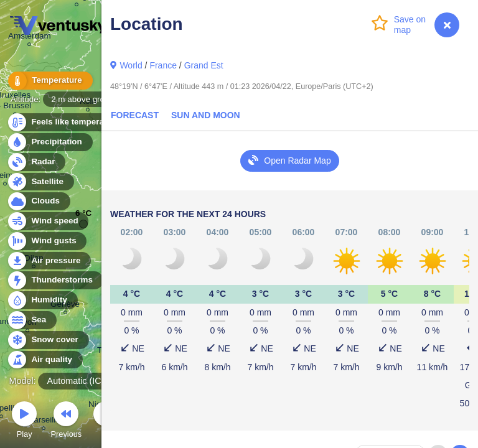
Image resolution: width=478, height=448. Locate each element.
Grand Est (204, 65)
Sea (31, 320)
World (131, 65)
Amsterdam (30, 38)
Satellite (40, 182)
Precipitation (49, 142)
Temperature (49, 81)
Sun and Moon (206, 115)
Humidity (42, 300)
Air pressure (49, 261)
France (163, 65)
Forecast (135, 115)
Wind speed (48, 221)
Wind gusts (47, 241)
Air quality (45, 360)
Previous (66, 422)
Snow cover (48, 340)
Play (24, 422)
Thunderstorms (55, 280)
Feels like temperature (68, 122)
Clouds (38, 201)
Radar (36, 162)
